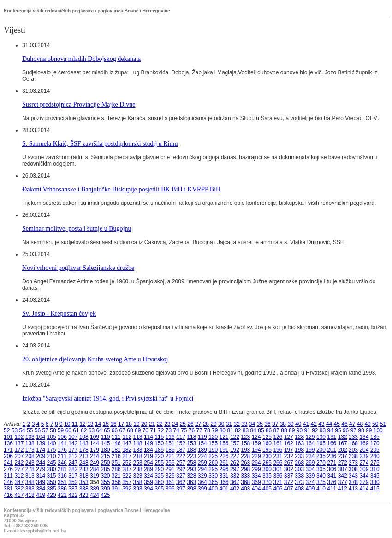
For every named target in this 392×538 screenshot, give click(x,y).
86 (269, 430)
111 (116, 437)
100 (378, 430)
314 (41, 476)
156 (224, 443)
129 (310, 437)
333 (245, 476)
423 (84, 495)
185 (159, 450)
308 (353, 469)
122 (235, 437)
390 (105, 489)
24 (175, 424)
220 (159, 456)
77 (199, 430)
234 (310, 456)
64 (99, 430)
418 (30, 495)
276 (8, 469)
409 (310, 489)
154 (202, 443)
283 (84, 469)
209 (41, 456)
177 (73, 450)
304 (310, 469)
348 (30, 482)
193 (245, 450)
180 (105, 450)
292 (181, 469)
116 (170, 437)
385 (52, 489)
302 (289, 469)
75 (184, 430)
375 (321, 482)
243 (30, 463)
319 (95, 476)
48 (360, 424)
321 (116, 476)
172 (19, 450)
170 (375, 443)
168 (353, 443)
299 (256, 469)
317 (73, 476)
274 (364, 463)
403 (245, 489)
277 (19, 469)
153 (191, 443)
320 (105, 476)
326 (170, 476)
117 (181, 437)
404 (256, 489)
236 (332, 456)
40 (298, 424)
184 (148, 450)
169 (364, 443)
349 (41, 482)
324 (148, 476)
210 (52, 456)
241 (8, 463)
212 (73, 456)
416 (8, 495)
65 (107, 430)
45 (337, 424)
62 (84, 430)
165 (321, 443)
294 (202, 469)
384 (41, 489)
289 (148, 469)
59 (61, 430)
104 (41, 437)
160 (267, 443)
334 (256, 476)
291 (170, 469)
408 (299, 489)
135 (375, 437)
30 (221, 424)
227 (235, 456)
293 (191, 469)
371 (278, 482)
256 (170, 463)
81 (230, 430)
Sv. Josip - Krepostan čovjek (59, 313)
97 (353, 430)
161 (278, 443)
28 (206, 424)
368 (245, 482)
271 (332, 463)
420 (52, 495)
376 (332, 482)
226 (224, 456)
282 (73, 469)
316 (62, 476)
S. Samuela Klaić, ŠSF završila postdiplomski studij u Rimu (100, 143)
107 (73, 437)
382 (19, 489)
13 (90, 424)
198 (299, 450)
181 (116, 450)
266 (278, 463)
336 (278, 476)
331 (224, 476)
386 (62, 489)
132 (343, 437)
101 (8, 437)
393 (138, 489)
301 (278, 469)
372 (289, 482)
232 (289, 456)
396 (170, 489)
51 (383, 424)
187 (181, 450)
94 (330, 430)
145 (105, 443)
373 (299, 482)
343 (353, 476)
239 (364, 456)
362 (181, 482)
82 (238, 430)
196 (278, 450)
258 (191, 463)
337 (289, 476)
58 (53, 430)
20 (144, 424)
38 (283, 424)
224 (202, 456)
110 (105, 437)
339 (310, 476)
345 (375, 476)
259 (202, 463)
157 (235, 443)
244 (41, 463)
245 (52, 463)
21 (152, 424)
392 (127, 489)
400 (213, 489)
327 (181, 476)
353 (84, 482)
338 (299, 476)
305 (321, 469)
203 (353, 450)
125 (267, 437)
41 (306, 424)
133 (353, 437)
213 (84, 456)
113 (138, 437)
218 (138, 456)
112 (127, 437)
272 (343, 463)
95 (338, 430)
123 (245, 437)
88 (284, 430)
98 (361, 430)
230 (267, 456)
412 (343, 489)
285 (105, 469)
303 (299, 469)
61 (76, 430)
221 (170, 456)
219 (148, 456)
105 (52, 437)
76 (192, 430)
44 (329, 424)
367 (235, 482)
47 (352, 424)
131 (332, 437)
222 (181, 456)
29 (213, 424)
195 (267, 450)
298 (245, 469)
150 (159, 443)
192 (235, 450)
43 (321, 424)
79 (215, 430)
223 (191, 456)
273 (353, 463)
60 (68, 430)
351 (62, 482)
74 (176, 430)
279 (41, 469)
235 (321, 456)
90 (300, 430)
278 (30, 469)
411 (332, 489)
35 (260, 424)
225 (213, 456)
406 (278, 489)
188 (191, 450)
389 (95, 489)
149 (148, 443)
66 (115, 430)
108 (84, 437)
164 (310, 443)
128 (299, 437)
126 (278, 437)
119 (202, 437)
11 (75, 424)
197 (289, 450)
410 (321, 489)
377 (343, 482)
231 (278, 456)
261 (224, 463)
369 (256, 482)
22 (159, 424)
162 (289, 443)
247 (73, 463)
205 (375, 450)
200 (321, 450)
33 (244, 424)
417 (19, 495)
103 (30, 437)
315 (52, 476)
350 (52, 482)
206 (8, 456)
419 (41, 495)
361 (170, 482)
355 (105, 482)
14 (98, 424)
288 (138, 469)
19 (136, 424)
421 (62, 495)
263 (245, 463)
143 (84, 443)
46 (344, 424)
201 (332, 450)
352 (73, 482)
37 (275, 424)
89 (292, 430)
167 (343, 443)
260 (213, 463)
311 (8, 476)
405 (267, 489)
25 (183, 424)
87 (276, 430)
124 (256, 437)
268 (299, 463)
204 (364, 450)
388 (84, 489)
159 (256, 443)
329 (202, 476)
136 (8, 443)
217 (127, 456)
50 (375, 424)
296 (224, 469)
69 (138, 430)
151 (170, 443)
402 (235, 489)
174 (41, 450)
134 (364, 437)
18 (129, 424)
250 (105, 463)
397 (181, 489)
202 (343, 450)
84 (253, 430)
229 (256, 456)
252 (127, 463)
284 (95, 469)
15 (106, 424)
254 (148, 463)
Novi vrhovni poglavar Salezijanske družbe (78, 268)
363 (191, 482)
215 (105, 456)
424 (95, 495)
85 (261, 430)
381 (8, 489)
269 (310, 463)
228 (245, 456)
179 (95, 450)
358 (138, 482)
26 (190, 424)
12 (82, 424)
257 (181, 463)
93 (323, 430)
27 (198, 424)
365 (213, 482)
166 (332, 443)
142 (73, 443)
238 (353, 456)
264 (256, 463)
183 (138, 450)
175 (52, 450)
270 (321, 463)
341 (332, 476)
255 (159, 463)
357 (127, 482)
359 (148, 482)
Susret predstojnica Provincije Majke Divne (79, 104)
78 (207, 430)
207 (19, 456)
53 (15, 430)
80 (223, 430)
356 (116, 482)
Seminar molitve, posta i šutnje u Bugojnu (77, 228)
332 (235, 476)
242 (19, 463)
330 (213, 476)
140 (52, 443)
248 (84, 463)
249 (95, 463)
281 (62, 469)
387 (73, 489)
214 (95, 456)
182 (127, 450)
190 (213, 450)
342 (343, 476)
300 (267, 469)
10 (67, 424)
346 (8, 482)
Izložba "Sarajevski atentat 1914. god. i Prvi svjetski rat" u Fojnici (108, 398)
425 (105, 495)
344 (364, 476)
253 (138, 463)
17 (121, 424)
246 (62, 463)
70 (146, 430)
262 (235, 463)
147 (127, 443)
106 (62, 437)
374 (310, 482)
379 (364, 482)
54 (22, 430)
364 (202, 482)
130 (321, 437)
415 (375, 489)
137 (19, 443)
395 (159, 489)
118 (191, 437)
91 (307, 430)
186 (170, 450)
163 (299, 443)
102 (19, 437)
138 (30, 443)
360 (159, 482)
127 (289, 437)
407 (289, 489)
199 (310, 450)
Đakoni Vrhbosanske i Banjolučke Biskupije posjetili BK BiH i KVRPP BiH (121, 189)
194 (256, 450)
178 (84, 450)
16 (113, 424)
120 (213, 437)
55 (30, 430)
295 (213, 469)
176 (62, 450)
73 (169, 430)
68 (130, 430)
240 (375, 456)
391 (116, 489)
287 (127, 469)
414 (364, 489)
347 (19, 482)
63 (92, 430)
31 (229, 424)
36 (267, 424)
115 (159, 437)
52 (7, 430)
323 (138, 476)
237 (343, 456)
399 (202, 489)
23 (167, 424)
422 (73, 495)
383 (30, 489)
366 (224, 482)
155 (213, 443)
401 (224, 489)
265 (267, 463)
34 (252, 424)
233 (299, 456)
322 (127, 476)
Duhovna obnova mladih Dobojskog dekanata (81, 59)
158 (245, 443)
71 (153, 430)
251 (116, 463)
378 (353, 482)
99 (369, 430)
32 (236, 424)
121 (224, 437)
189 (202, 450)
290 (159, 469)
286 (116, 469)
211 (62, 456)
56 (38, 430)
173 (30, 450)
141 (62, 443)
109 (95, 437)
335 (267, 476)
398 (191, 489)
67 (122, 430)
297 (235, 469)
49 (367, 424)
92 (315, 430)
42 (313, 424)
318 (84, 476)
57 (45, 430)
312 (19, 476)
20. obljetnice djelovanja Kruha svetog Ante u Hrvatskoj (95, 359)
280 (52, 469)
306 (332, 469)
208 (30, 456)
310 (375, 469)
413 (353, 489)
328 (191, 476)
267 (289, 463)
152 (181, 443)
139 (41, 443)
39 (290, 424)
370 (267, 482)
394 (148, 489)
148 (138, 443)
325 (159, 476)
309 (364, 469)
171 (8, 450)
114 (148, 437)
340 (321, 476)
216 (116, 456)
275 (375, 463)
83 (246, 430)
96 (346, 430)
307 (343, 469)
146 (116, 443)
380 (375, 482)
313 (30, 476)
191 (224, 450)
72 (161, 430)
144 (95, 443)
